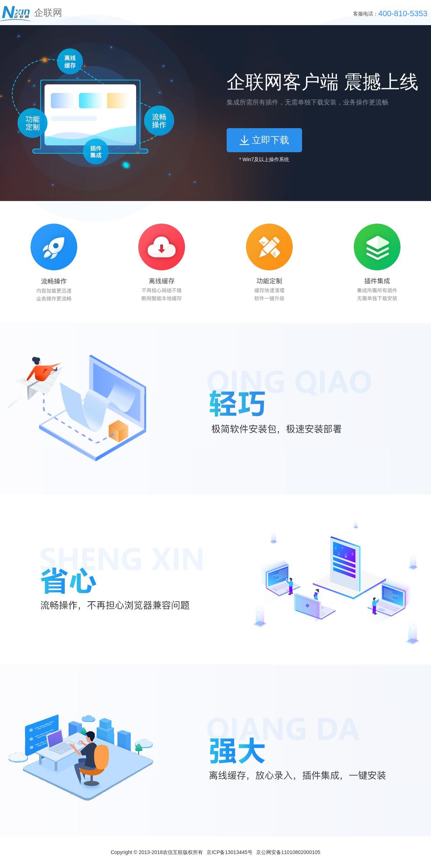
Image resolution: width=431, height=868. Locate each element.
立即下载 (270, 140)
